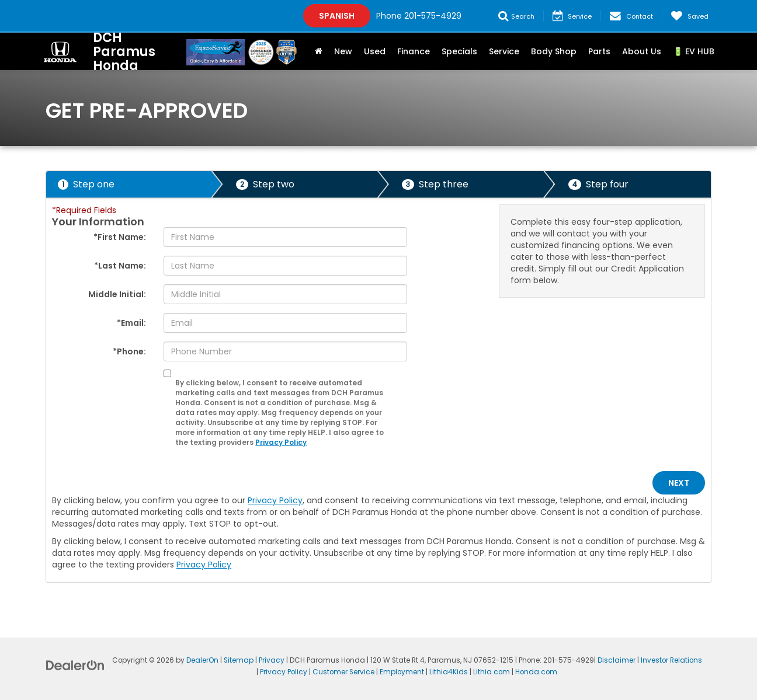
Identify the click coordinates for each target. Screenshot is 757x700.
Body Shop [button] (554, 51)
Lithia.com (492, 672)
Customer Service (343, 672)
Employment (402, 672)
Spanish (337, 16)
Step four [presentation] (598, 184)
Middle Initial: (117, 294)
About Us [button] (642, 51)
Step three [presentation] (435, 184)
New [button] (343, 51)
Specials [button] (459, 51)
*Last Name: (120, 266)
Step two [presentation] (265, 184)
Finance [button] (414, 51)
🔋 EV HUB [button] (694, 51)
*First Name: (120, 237)
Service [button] (504, 51)
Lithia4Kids (449, 672)
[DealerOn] (75, 665)
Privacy (272, 660)
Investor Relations (671, 660)
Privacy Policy (281, 443)
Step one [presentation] (86, 184)
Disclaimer (617, 660)
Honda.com (536, 672)
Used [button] (375, 51)
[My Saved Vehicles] (690, 16)
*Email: (131, 323)
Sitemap (239, 660)
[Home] (319, 51)
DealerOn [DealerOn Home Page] (202, 660)
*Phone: (129, 351)
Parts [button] (599, 51)
